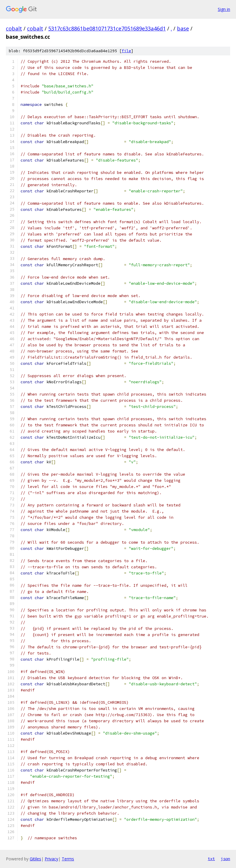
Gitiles (35, 859)
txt (211, 859)
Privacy (51, 859)
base (183, 28)
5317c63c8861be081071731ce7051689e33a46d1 (107, 28)
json (225, 859)
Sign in (224, 9)
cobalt (14, 28)
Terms (68, 859)
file (126, 51)
